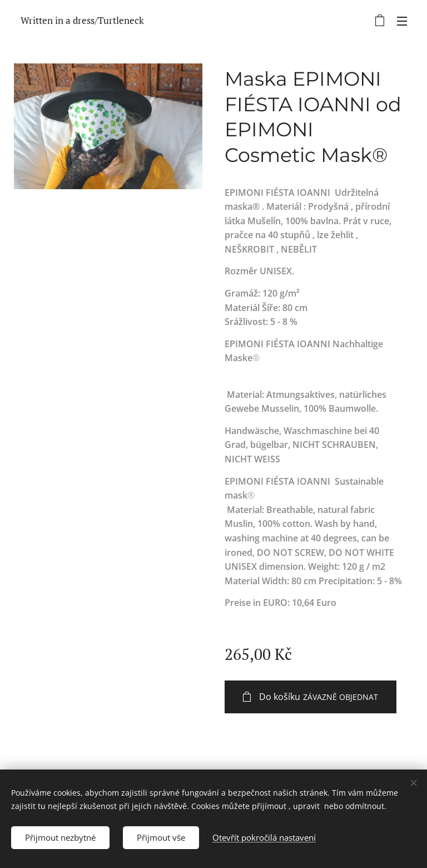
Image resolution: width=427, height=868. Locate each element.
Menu (402, 21)
